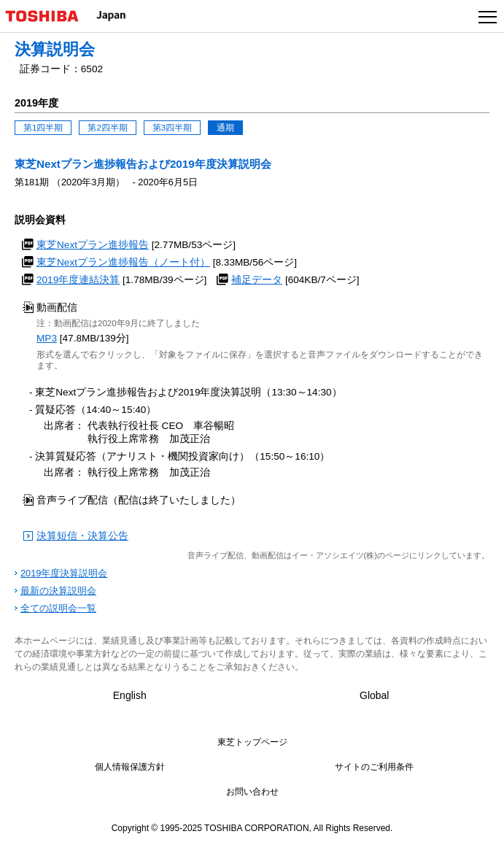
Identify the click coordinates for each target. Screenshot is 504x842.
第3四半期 (172, 128)
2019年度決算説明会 (64, 573)
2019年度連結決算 (78, 280)
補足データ (257, 280)
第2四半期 (107, 128)
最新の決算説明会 (58, 591)
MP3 (47, 338)
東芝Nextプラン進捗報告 (93, 245)
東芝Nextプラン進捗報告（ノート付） (123, 262)
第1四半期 (43, 128)
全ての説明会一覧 (58, 608)
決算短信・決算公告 (82, 536)
